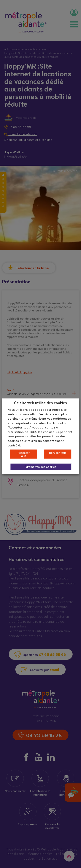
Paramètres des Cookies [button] (40, 467)
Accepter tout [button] (24, 454)
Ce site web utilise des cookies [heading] (40, 403)
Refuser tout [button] (58, 453)
